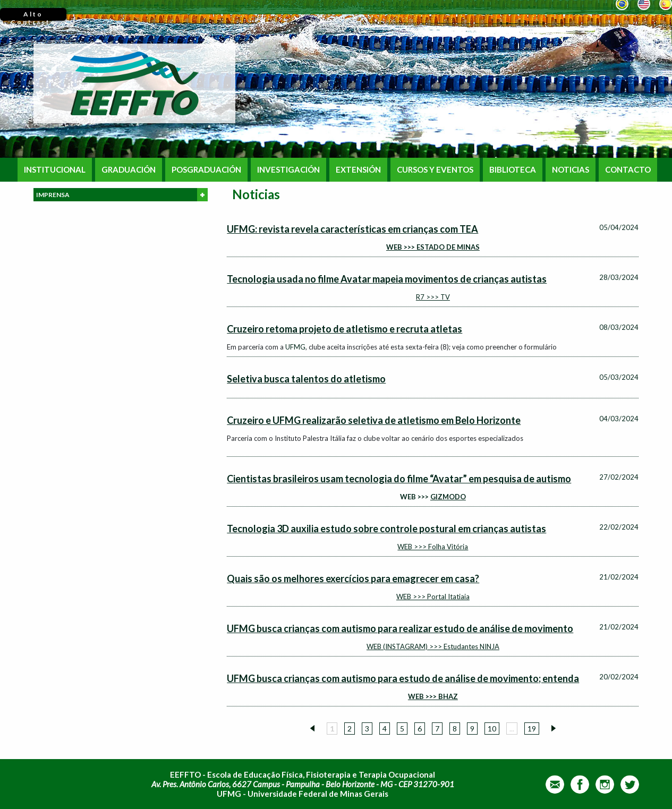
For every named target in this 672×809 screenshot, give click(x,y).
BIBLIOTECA (513, 170)
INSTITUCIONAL (55, 170)
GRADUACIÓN (129, 170)
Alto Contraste (33, 15)
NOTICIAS (571, 170)
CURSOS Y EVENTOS (435, 170)
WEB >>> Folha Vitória (433, 547)
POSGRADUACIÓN (206, 170)
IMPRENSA (122, 195)
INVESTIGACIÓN (288, 170)
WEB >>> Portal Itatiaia (433, 597)
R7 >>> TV (433, 297)
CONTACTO (628, 170)
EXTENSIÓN (358, 170)
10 (492, 729)
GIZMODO (448, 497)
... (512, 729)
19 (532, 729)
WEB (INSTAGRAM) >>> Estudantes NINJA (433, 646)
